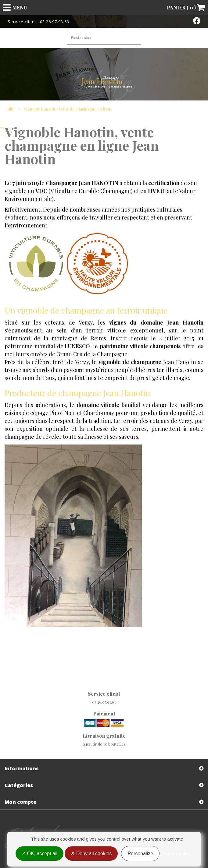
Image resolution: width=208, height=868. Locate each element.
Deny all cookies (91, 854)
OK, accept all (39, 854)
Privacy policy (177, 854)
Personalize (140, 854)
